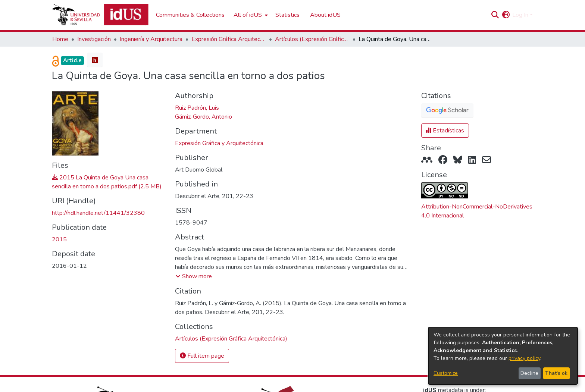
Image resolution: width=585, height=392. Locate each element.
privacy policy (524, 358)
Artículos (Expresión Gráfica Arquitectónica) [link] (312, 39)
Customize (446, 373)
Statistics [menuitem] (287, 15)
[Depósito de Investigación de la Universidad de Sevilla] (100, 15)
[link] (231, 339)
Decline (529, 373)
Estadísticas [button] (445, 131)
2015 (59, 239)
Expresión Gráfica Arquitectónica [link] (229, 39)
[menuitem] (250, 15)
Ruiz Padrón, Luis (197, 108)
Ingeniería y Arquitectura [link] (151, 39)
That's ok (556, 373)
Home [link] (60, 39)
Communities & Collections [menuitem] (190, 15)
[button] (495, 15)
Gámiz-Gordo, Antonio (204, 117)
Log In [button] (521, 15)
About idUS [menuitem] (325, 15)
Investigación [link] (94, 39)
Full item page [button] (202, 356)
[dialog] (503, 356)
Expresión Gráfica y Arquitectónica (219, 143)
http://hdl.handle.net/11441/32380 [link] (98, 213)
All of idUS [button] (248, 15)
